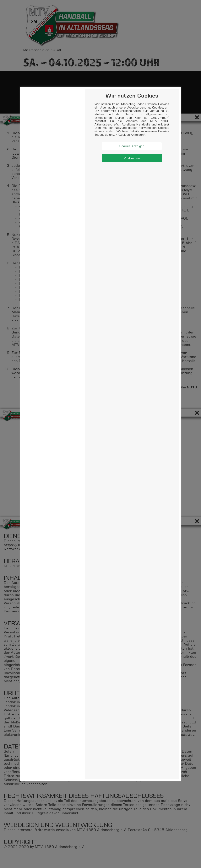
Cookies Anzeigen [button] (132, 146)
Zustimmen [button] (132, 158)
